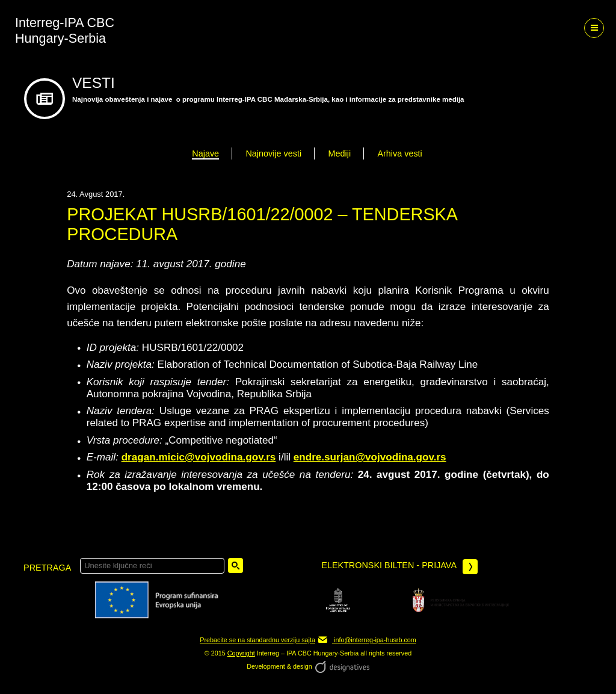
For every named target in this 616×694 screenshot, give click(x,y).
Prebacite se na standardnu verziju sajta (257, 640)
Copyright (241, 653)
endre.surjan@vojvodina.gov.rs (370, 457)
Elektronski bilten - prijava (399, 567)
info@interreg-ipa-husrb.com (367, 640)
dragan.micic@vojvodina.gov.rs (199, 457)
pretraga (47, 568)
